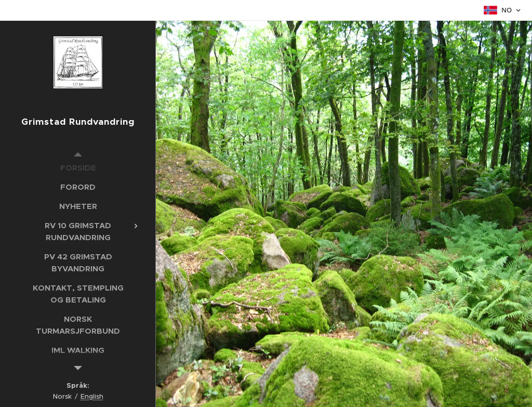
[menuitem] (78, 168)
